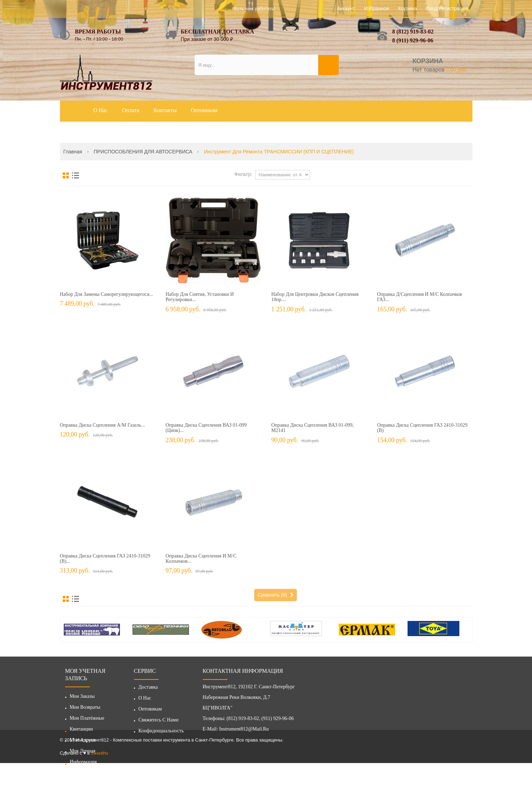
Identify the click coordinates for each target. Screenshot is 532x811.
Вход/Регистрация (447, 8)
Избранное (377, 8)
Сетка (66, 175)
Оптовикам (150, 711)
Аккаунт (346, 8)
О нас (145, 700)
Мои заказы (82, 696)
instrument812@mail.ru (244, 731)
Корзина (408, 8)
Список (75, 175)
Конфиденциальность (161, 733)
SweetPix (100, 801)
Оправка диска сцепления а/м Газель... (102, 425)
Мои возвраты (85, 707)
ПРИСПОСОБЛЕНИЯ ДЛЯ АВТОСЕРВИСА (143, 152)
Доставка (148, 689)
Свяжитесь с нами (159, 722)
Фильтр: (243, 174)
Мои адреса (83, 740)
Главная (73, 152)
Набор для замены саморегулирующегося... (107, 294)
